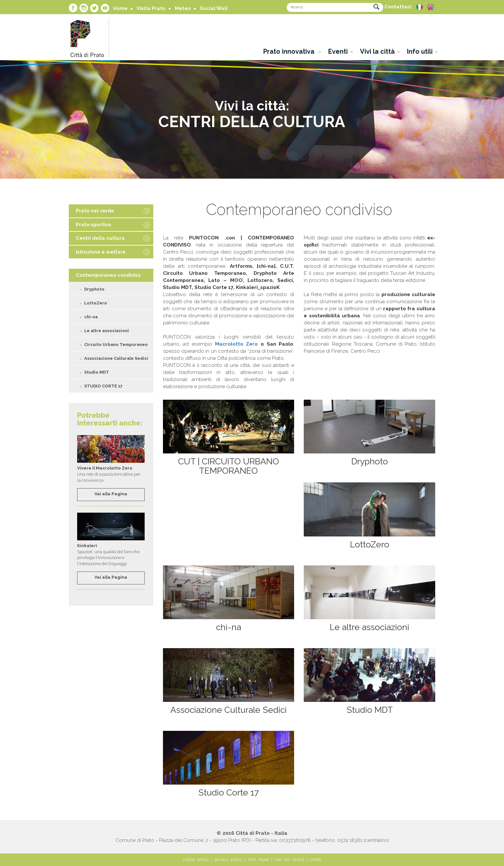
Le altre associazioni (107, 331)
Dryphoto (94, 289)
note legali (258, 859)
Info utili (420, 51)
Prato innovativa (290, 51)
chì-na (91, 317)
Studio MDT (97, 372)
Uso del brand (289, 859)
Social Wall (214, 8)
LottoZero (96, 303)
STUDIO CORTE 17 (103, 386)
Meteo (183, 8)
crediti (315, 859)
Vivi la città (377, 51)
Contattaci (398, 7)
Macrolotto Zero (237, 344)
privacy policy (228, 859)
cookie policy (196, 859)
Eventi (338, 51)
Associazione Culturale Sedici (116, 358)
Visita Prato (151, 8)
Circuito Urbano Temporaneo (116, 345)
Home (120, 8)
